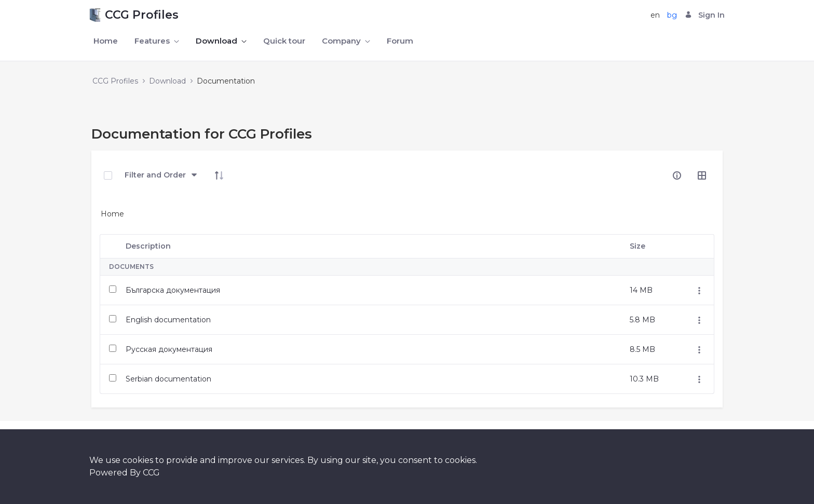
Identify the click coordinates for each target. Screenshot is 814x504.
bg (672, 15)
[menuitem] (106, 41)
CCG (151, 473)
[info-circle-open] (677, 175)
